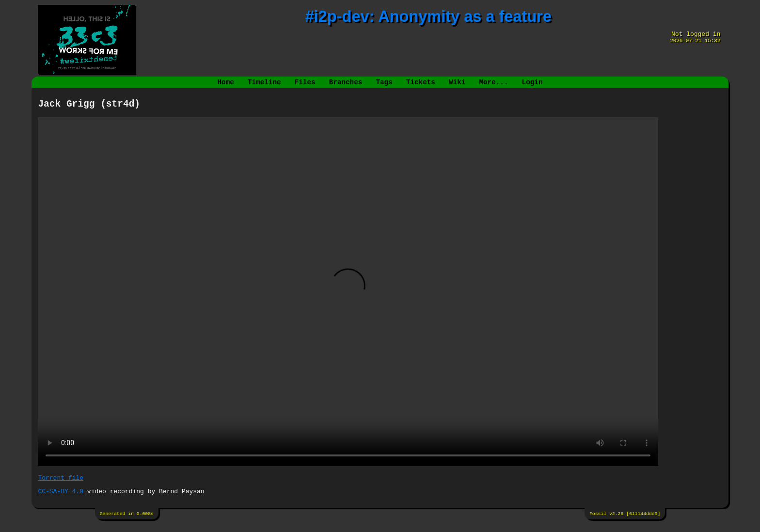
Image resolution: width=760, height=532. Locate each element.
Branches (346, 83)
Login (532, 83)
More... (493, 83)
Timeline (264, 83)
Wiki (457, 83)
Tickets (421, 83)
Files (305, 83)
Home (226, 83)
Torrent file (61, 483)
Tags (384, 83)
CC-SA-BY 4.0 (61, 498)
